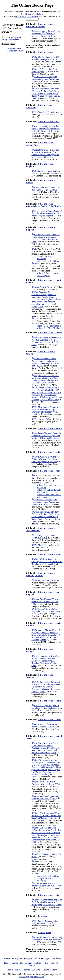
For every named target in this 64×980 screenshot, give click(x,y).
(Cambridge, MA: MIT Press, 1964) (45, 153)
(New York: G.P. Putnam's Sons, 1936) (45, 602)
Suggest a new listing (52, 958)
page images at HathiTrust (48, 261)
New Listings (26, 963)
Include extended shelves (32, 14)
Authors (37, 963)
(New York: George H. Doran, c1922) (45, 190)
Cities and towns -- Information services (41, 25)
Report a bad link (33, 958)
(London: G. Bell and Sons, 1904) (47, 708)
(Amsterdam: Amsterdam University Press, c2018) (46, 129)
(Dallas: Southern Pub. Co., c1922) (46, 885)
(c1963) (44, 112)
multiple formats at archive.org (45, 257)
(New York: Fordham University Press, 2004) (46, 783)
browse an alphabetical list (27, 16)
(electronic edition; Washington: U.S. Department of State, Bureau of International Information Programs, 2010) (46, 748)
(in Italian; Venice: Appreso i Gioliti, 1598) (46, 93)
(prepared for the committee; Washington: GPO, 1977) (47, 768)
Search (15, 963)
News (18, 970)
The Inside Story (50, 970)
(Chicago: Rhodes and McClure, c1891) (46, 687)
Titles (46, 963)
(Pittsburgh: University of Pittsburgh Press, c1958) (45, 411)
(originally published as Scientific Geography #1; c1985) (47, 940)
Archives (36, 970)
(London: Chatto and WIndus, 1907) (46, 661)
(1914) (45, 922)
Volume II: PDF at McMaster (49, 328)
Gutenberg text (43, 276)
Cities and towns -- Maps (49, 554)
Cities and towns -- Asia (49, 122)
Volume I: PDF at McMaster (49, 326)
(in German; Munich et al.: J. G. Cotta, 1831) (47, 341)
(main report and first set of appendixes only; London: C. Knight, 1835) (47, 299)
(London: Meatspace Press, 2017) (46, 58)
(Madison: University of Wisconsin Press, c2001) (46, 817)
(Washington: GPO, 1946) (46, 835)
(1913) (45, 580)
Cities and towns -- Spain (49, 701)
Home (7, 963)
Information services (16, 51)
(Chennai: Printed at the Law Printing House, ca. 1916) (45, 459)
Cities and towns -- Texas (49, 720)
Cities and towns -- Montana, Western (41, 574)
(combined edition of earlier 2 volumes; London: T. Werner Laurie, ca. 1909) (46, 238)
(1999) (47, 797)
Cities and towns (14, 48)
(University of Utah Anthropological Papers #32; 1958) (47, 213)
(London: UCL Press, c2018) (47, 562)
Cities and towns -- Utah (49, 895)
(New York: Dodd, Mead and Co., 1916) (46, 611)
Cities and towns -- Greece (50, 333)
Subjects (54, 963)
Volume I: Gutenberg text (48, 273)
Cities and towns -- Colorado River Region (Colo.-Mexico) (44, 205)
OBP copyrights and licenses (32, 977)
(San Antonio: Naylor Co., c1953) (44, 726)
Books (10, 970)
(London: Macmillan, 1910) (44, 537)
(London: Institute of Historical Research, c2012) (46, 437)
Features (26, 970)
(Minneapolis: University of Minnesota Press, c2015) (46, 34)
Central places (45, 933)
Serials (32, 965)
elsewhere (15, 39)
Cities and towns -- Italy (49, 471)
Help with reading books (13, 958)
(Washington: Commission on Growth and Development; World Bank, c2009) (46, 362)
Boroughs (42, 916)
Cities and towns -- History (50, 428)
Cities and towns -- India (49, 452)
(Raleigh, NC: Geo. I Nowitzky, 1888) (46, 635)
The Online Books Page (32, 5)
